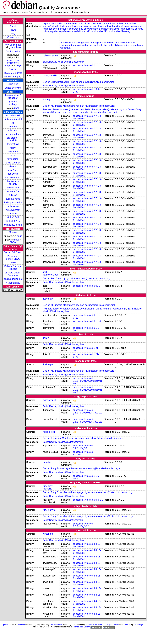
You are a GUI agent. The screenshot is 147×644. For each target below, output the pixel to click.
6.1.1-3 (97, 321)
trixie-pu (13, 166)
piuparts (7, 625)
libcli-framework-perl (109, 43)
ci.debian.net (13, 283)
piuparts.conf (13, 60)
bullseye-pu (13, 206)
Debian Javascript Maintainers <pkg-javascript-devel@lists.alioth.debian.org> (83, 438)
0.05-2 (97, 286)
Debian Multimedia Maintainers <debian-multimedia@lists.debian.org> (79, 106)
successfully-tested (83, 65)
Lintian (13, 263)
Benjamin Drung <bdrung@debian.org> (106, 309)
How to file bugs (13, 45)
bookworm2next (13, 191)
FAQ (13, 34)
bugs (19, 236)
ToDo (13, 242)
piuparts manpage (13, 77)
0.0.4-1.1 (98, 500)
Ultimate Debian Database (13, 274)
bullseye (13, 195)
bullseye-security (13, 202)
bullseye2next (13, 210)
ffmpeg (94, 43)
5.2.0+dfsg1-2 (80, 448)
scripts (8, 65)
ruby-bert (104, 45)
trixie (17, 92)
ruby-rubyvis (136, 45)
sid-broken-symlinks (13, 139)
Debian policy (13, 51)
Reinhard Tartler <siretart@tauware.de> (63, 109)
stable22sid (13, 217)
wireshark (65, 48)
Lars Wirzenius (56, 625)
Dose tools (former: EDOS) (13, 258)
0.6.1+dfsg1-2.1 (81, 526)
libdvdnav (125, 43)
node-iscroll (92, 45)
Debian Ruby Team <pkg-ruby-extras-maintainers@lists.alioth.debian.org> (81, 468)
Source (13, 232)
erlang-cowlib (83, 43)
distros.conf (13, 63)
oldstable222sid (13, 221)
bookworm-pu (13, 188)
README (13, 69)
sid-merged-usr (13, 134)
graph (16, 108)
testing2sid (13, 144)
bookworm (13, 174)
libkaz (134, 43)
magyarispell (79, 45)
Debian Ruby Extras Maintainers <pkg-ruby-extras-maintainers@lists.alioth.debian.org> (88, 492)
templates (16, 47)
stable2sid (13, 214)
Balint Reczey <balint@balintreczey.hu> (63, 62)
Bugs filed (13, 84)
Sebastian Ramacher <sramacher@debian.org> (93, 112)
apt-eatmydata (68, 43)
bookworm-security (13, 183)
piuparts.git (139, 625)
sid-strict (13, 127)
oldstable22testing (13, 225)
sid (13, 123)
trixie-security (13, 163)
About (13, 26)
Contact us (13, 37)
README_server (13, 73)
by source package (13, 103)
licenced (21, 625)
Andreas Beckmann (94, 625)
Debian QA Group (13, 252)
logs (19, 65)
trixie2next (13, 170)
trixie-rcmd (13, 159)
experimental (13, 115)
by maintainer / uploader (13, 97)
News (13, 30)
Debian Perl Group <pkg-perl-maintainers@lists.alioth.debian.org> (77, 279)
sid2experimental (13, 119)
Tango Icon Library (82, 627)
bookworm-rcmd (13, 178)
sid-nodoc (13, 130)
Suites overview (13, 88)
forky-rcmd (13, 152)
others (126, 625)
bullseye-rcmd (13, 199)
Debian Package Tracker (13, 268)
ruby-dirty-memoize (119, 45)
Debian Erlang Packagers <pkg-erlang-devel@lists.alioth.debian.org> (79, 82)
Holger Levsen (113, 625)
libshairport (66, 45)
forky (13, 148)
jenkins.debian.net (13, 279)
